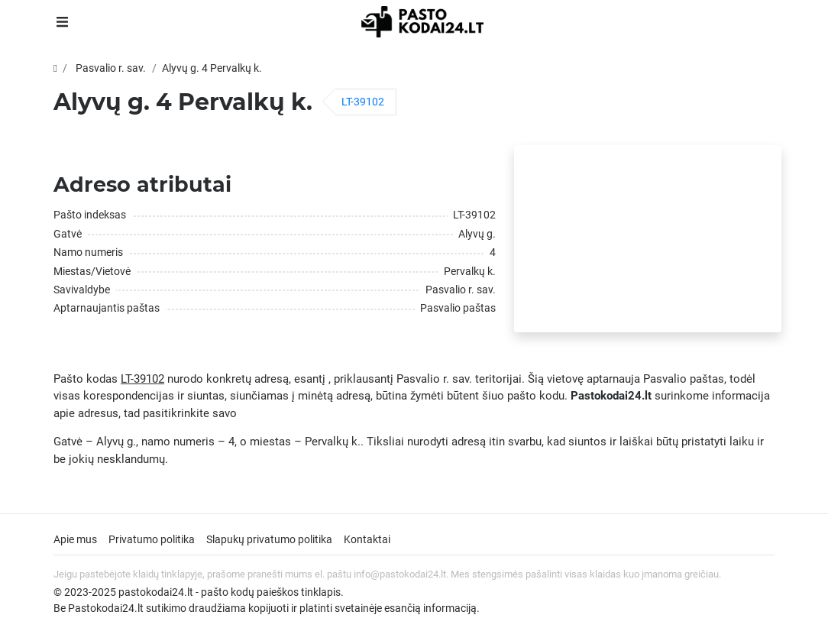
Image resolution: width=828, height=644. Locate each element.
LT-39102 (363, 102)
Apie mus (75, 539)
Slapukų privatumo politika (269, 539)
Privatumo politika (152, 539)
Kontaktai (367, 539)
